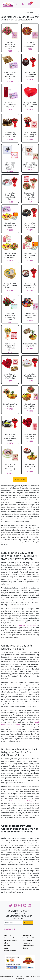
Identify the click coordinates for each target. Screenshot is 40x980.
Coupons (7, 946)
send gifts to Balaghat (27, 625)
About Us (8, 935)
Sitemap (25, 948)
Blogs (6, 943)
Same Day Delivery (11, 938)
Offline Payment (10, 951)
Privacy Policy (27, 940)
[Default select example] (32, 13)
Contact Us (26, 943)
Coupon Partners (28, 946)
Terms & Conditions (29, 938)
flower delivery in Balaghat (22, 801)
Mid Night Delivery (11, 940)
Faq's (6, 948)
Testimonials (27, 935)
